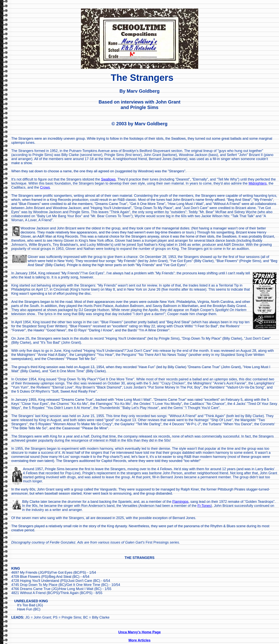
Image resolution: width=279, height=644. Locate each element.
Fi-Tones (204, 506)
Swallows (108, 179)
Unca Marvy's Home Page (139, 632)
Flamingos (180, 502)
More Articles (139, 640)
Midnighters (258, 183)
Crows (45, 187)
